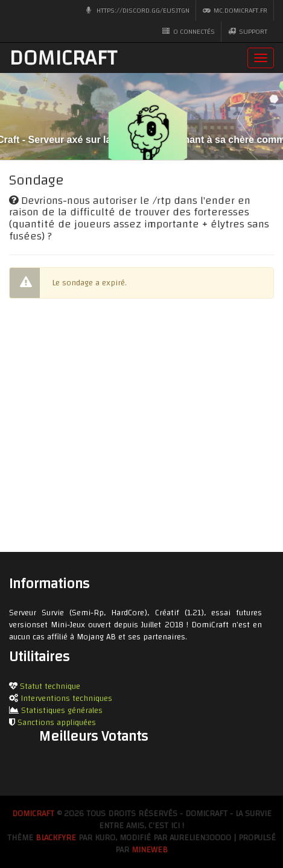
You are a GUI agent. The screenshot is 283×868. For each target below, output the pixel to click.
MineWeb (150, 850)
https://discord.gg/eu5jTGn (138, 10)
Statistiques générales (62, 711)
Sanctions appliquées (57, 723)
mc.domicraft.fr (235, 10)
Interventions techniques (66, 699)
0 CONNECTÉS (189, 31)
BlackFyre (56, 838)
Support (248, 31)
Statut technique (50, 686)
